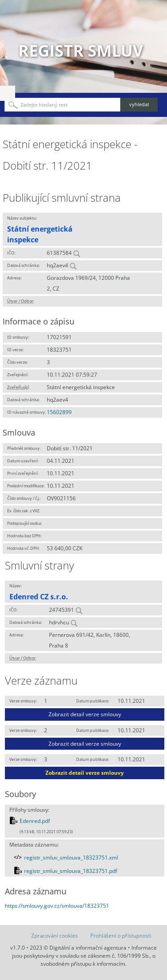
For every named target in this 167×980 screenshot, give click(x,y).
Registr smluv (81, 51)
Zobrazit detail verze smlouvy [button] (85, 714)
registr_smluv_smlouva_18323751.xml (71, 857)
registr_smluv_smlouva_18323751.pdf (71, 871)
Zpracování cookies (55, 936)
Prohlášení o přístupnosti (121, 936)
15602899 (59, 412)
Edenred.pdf (35, 821)
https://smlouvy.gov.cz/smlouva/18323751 (57, 906)
